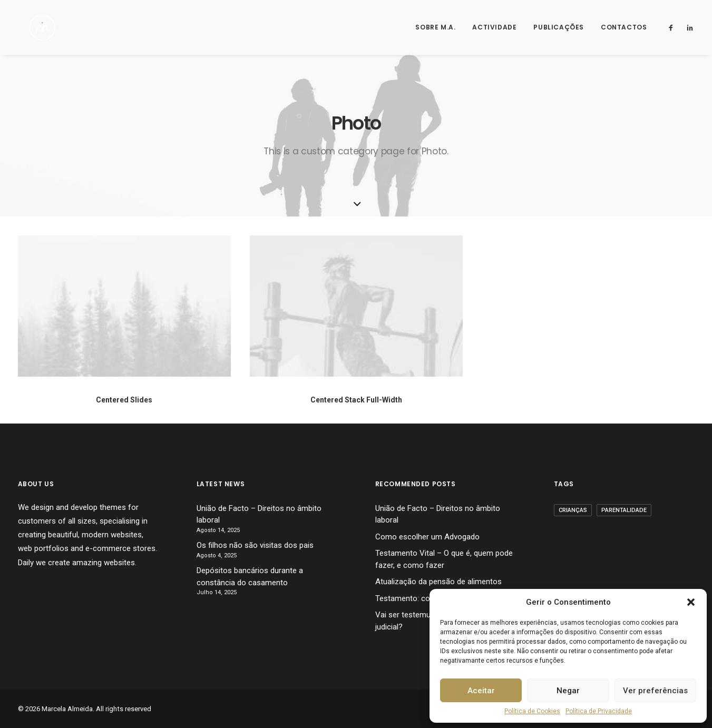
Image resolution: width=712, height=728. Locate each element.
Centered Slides (124, 400)
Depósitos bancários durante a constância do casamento (250, 577)
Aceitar (481, 691)
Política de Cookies (532, 711)
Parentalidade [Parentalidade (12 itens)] (624, 510)
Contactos (624, 27)
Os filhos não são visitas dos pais (255, 545)
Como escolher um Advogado (427, 537)
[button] (691, 602)
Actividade (494, 27)
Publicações (559, 27)
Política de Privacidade (599, 711)
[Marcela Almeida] (32, 27)
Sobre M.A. (435, 27)
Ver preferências (655, 691)
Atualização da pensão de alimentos (438, 582)
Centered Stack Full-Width (356, 400)
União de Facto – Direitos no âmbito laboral (259, 514)
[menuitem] (435, 27)
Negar (568, 691)
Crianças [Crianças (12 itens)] (573, 510)
